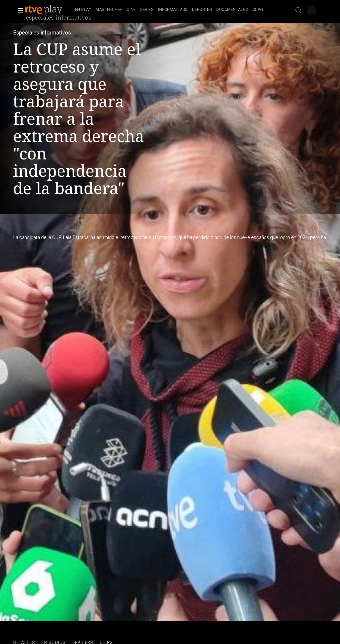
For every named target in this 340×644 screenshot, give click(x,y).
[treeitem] (83, 10)
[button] (19, 10)
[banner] (49, 10)
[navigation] (176, 10)
